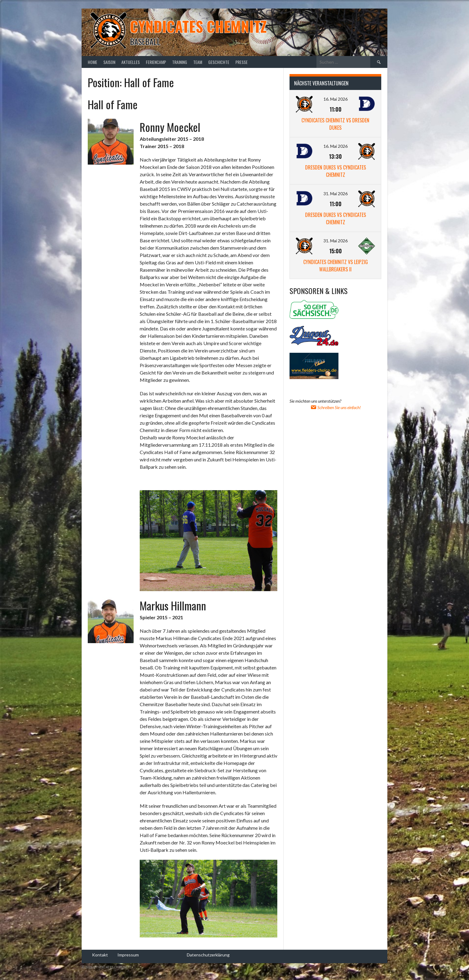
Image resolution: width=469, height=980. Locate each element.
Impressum (128, 955)
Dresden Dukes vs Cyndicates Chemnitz (336, 171)
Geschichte (219, 62)
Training (180, 62)
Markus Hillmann (173, 605)
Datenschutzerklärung (208, 955)
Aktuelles (131, 62)
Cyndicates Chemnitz (198, 26)
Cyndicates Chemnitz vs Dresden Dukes (335, 124)
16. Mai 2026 (336, 99)
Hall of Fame (113, 104)
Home (92, 62)
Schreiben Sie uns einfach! (336, 407)
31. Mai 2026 (336, 194)
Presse (242, 62)
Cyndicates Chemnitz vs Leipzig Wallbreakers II (336, 266)
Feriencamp (156, 62)
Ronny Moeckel (170, 127)
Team (198, 62)
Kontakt (100, 955)
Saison (109, 62)
